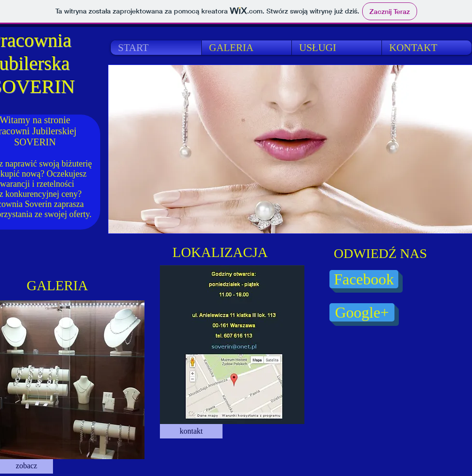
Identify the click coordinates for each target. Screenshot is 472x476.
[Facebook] (364, 279)
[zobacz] (26, 466)
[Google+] (362, 312)
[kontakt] (191, 431)
